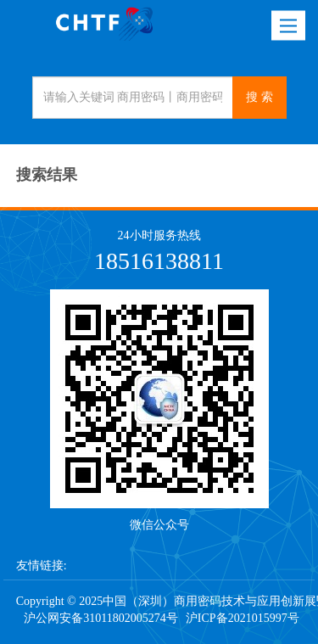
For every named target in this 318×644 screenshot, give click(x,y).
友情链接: (42, 566)
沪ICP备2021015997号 (243, 618)
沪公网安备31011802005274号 (100, 618)
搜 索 (259, 97)
